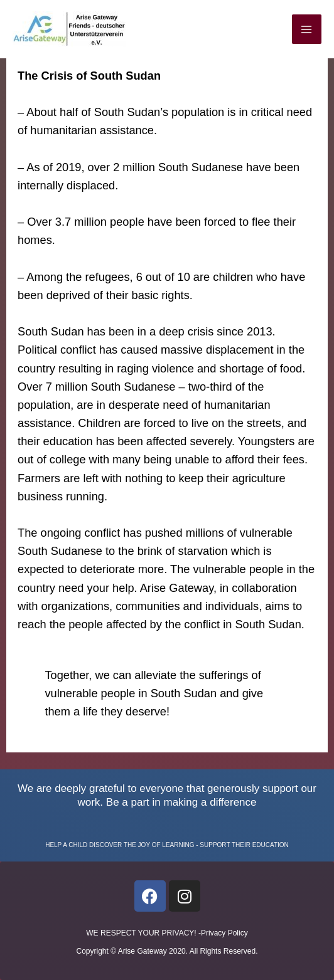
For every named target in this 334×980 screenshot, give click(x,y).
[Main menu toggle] (307, 29)
